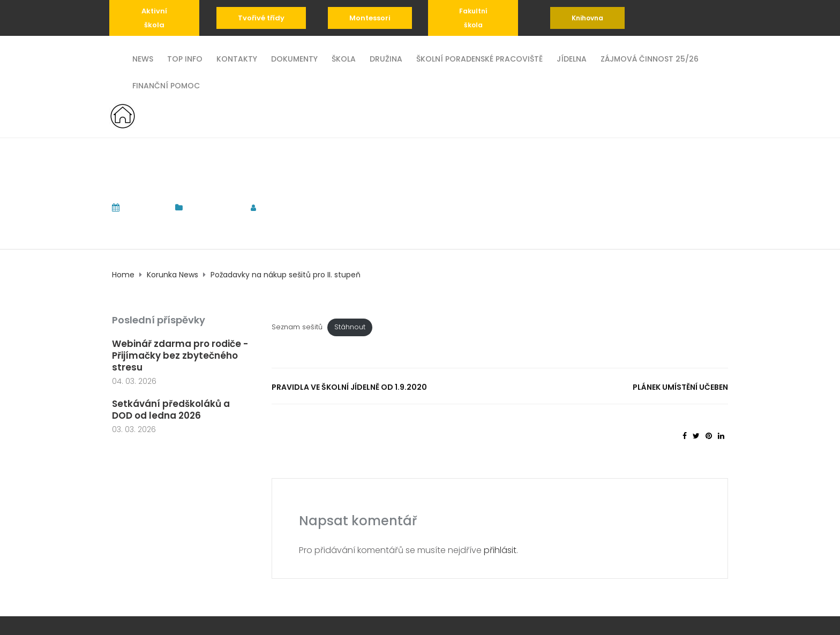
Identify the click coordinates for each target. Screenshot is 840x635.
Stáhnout (350, 327)
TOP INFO (185, 58)
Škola (344, 58)
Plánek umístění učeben (680, 387)
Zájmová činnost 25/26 (650, 58)
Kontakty (237, 58)
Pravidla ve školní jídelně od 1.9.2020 (349, 387)
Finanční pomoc (166, 85)
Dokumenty (294, 58)
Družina (386, 58)
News (143, 58)
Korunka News (214, 207)
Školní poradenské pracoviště (479, 58)
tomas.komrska (301, 207)
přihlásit (500, 550)
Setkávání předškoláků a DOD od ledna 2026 (171, 410)
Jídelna (572, 58)
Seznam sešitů (297, 327)
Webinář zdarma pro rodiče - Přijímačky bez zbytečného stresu (180, 356)
